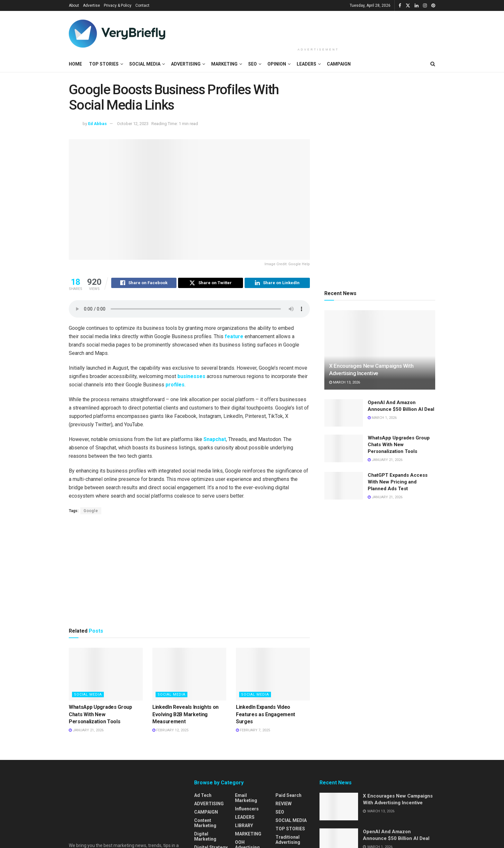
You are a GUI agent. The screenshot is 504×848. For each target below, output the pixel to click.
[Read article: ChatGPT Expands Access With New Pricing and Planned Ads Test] (344, 486)
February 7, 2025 (253, 731)
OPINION (277, 64)
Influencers (247, 810)
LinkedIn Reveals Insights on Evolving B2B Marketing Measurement (185, 715)
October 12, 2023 (133, 124)
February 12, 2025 (170, 731)
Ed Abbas (97, 124)
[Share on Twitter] (211, 284)
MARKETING (224, 64)
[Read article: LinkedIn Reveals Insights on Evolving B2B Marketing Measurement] (189, 675)
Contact (142, 5)
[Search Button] (433, 64)
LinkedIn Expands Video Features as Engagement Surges (265, 715)
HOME (75, 64)
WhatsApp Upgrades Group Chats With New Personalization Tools (100, 715)
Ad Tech (203, 796)
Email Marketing (246, 799)
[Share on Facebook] (144, 284)
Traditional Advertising (288, 841)
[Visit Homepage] (117, 34)
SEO (252, 64)
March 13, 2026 (345, 382)
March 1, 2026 (382, 418)
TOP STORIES (104, 64)
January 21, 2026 (86, 731)
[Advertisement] (318, 28)
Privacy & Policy (118, 5)
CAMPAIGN (339, 64)
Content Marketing (205, 824)
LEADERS (306, 64)
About (74, 5)
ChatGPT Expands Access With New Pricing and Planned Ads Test (398, 482)
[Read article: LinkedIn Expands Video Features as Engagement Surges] (273, 675)
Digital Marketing (205, 837)
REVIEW (283, 805)
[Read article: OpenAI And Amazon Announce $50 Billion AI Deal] (344, 413)
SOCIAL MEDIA (145, 64)
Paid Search (288, 796)
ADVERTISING (186, 64)
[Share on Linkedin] (277, 284)
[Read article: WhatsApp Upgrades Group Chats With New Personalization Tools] (106, 675)
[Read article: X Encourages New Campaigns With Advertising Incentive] (380, 350)
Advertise (91, 5)
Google (91, 512)
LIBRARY (244, 826)
